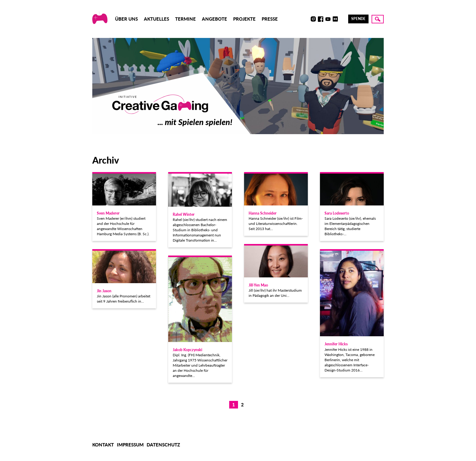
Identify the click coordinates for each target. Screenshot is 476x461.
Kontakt (103, 445)
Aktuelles (156, 19)
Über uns (126, 19)
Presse (270, 19)
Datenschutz (163, 445)
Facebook (321, 19)
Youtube (328, 19)
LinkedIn (342, 19)
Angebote (214, 19)
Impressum (130, 445)
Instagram (313, 19)
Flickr (335, 19)
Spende (358, 19)
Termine (185, 19)
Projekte (244, 19)
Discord (306, 19)
